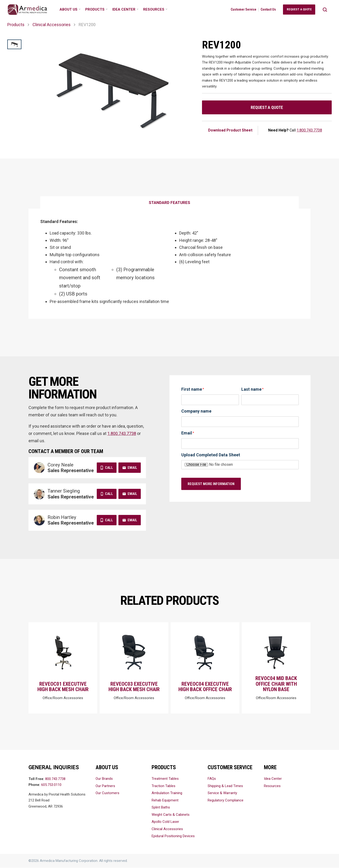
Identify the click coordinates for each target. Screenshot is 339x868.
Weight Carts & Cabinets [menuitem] (171, 815)
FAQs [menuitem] (212, 779)
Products (16, 25)
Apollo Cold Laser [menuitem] (165, 822)
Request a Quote (267, 107)
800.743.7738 (55, 779)
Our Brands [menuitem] (104, 779)
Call (109, 468)
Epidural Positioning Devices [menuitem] (173, 836)
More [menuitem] (270, 768)
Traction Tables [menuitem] (163, 786)
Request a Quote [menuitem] (299, 9)
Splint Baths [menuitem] (161, 808)
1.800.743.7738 (309, 130)
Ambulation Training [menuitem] (167, 793)
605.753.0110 (51, 785)
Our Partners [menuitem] (105, 786)
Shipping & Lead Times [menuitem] (225, 786)
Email (132, 468)
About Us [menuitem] (69, 9)
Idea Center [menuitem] (124, 9)
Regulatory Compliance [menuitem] (226, 800)
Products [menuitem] (95, 9)
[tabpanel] (169, 264)
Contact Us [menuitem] (268, 9)
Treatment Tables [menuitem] (165, 779)
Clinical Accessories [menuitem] (167, 829)
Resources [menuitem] (154, 9)
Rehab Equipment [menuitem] (165, 800)
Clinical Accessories (52, 25)
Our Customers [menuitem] (107, 793)
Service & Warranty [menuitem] (222, 793)
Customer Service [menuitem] (244, 9)
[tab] (169, 203)
